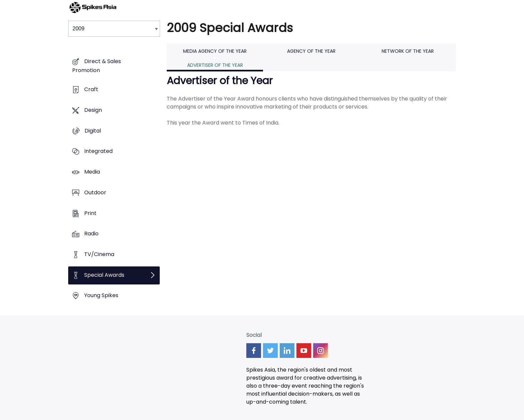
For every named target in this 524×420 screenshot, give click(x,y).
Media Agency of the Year (215, 51)
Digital (93, 131)
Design (93, 110)
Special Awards (104, 275)
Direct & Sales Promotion (97, 66)
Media (92, 172)
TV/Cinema (99, 254)
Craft (91, 90)
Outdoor (95, 192)
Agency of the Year (311, 51)
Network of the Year (408, 51)
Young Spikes (101, 296)
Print (90, 213)
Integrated (98, 151)
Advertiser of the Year (215, 65)
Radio (91, 234)
